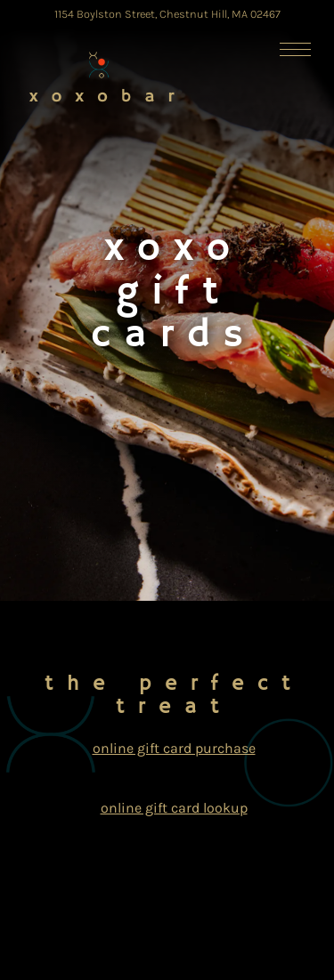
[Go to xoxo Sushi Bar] (167, 14)
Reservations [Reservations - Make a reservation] (169, 912)
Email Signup (169, 958)
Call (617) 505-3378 (169, 867)
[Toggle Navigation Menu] (295, 49)
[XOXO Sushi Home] (103, 76)
